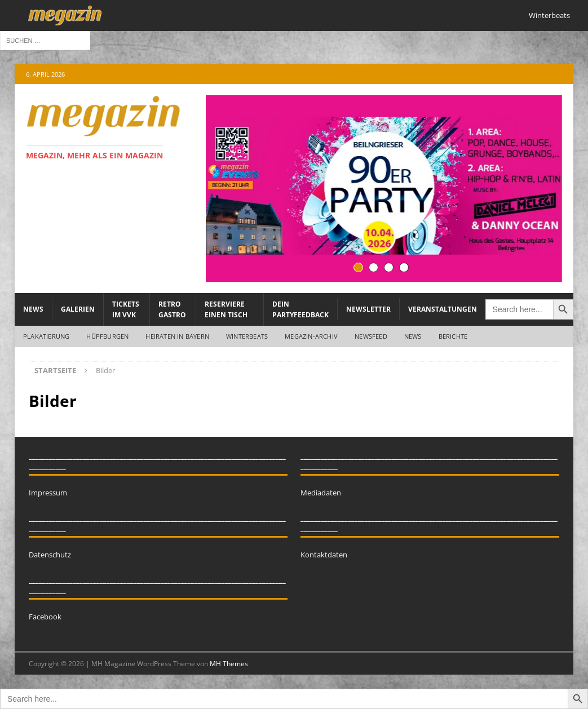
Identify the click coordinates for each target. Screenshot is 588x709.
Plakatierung (46, 336)
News (33, 309)
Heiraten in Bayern (177, 336)
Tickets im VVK (126, 309)
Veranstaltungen (443, 309)
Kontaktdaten (324, 555)
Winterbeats (549, 15)
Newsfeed (371, 336)
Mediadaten (321, 493)
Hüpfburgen (107, 336)
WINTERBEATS (247, 336)
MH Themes (229, 664)
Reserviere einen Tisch (226, 309)
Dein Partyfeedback (300, 309)
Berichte (453, 336)
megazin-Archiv (311, 336)
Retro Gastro (172, 309)
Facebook (45, 617)
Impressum (48, 493)
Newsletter (368, 309)
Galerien (78, 309)
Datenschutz (50, 555)
